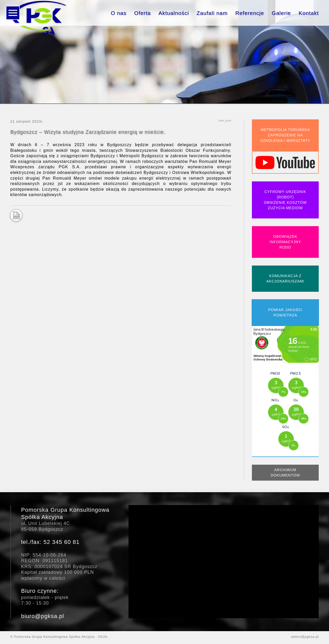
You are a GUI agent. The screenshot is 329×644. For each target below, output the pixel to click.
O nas (119, 13)
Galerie (281, 13)
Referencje (250, 13)
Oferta (142, 13)
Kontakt (309, 13)
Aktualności (173, 13)
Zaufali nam (212, 13)
